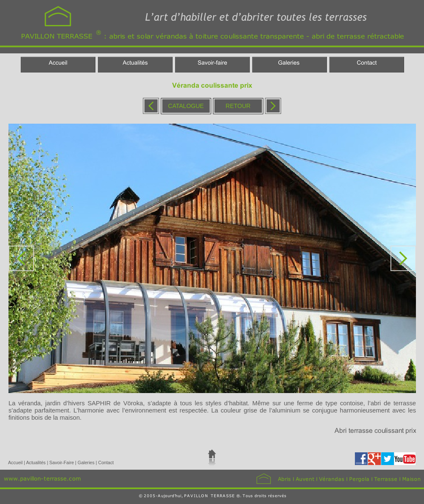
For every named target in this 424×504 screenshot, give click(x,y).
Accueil (16, 462)
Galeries (87, 462)
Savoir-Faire (62, 462)
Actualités (36, 462)
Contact (106, 462)
